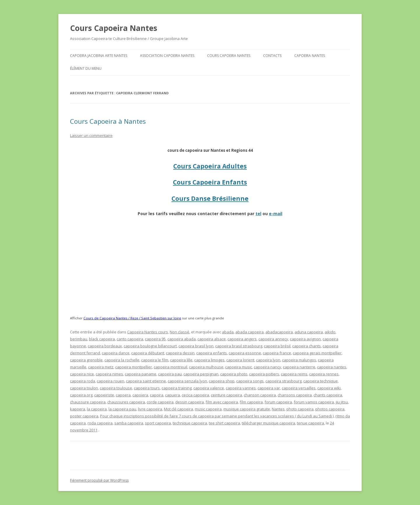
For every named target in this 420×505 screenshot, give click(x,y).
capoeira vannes (241, 388)
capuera (173, 395)
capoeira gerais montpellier (317, 353)
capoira (157, 395)
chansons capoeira (295, 395)
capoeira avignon (305, 339)
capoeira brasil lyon (196, 346)
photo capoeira (300, 409)
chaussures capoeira (126, 402)
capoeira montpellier (134, 367)
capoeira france (277, 353)
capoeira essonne (245, 353)
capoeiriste (104, 395)
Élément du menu (86, 68)
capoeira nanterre (299, 367)
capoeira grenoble (86, 360)
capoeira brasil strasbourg (239, 346)
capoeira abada (182, 339)
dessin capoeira (190, 402)
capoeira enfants (212, 353)
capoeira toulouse (116, 388)
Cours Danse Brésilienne (210, 198)
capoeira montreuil (170, 367)
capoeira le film (155, 360)
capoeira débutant (148, 353)
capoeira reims (294, 374)
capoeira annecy (273, 339)
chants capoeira (328, 395)
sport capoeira (158, 423)
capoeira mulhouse (206, 367)
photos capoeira (330, 409)
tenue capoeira (310, 423)
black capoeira (102, 339)
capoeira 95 (155, 339)
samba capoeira (129, 423)
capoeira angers (242, 339)
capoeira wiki (329, 388)
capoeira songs (250, 381)
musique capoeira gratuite (247, 409)
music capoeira (208, 409)
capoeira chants (307, 346)
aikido (330, 332)
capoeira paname (141, 374)
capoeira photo (234, 374)
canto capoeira (130, 339)
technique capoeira (190, 423)
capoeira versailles (299, 388)
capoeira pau (170, 374)
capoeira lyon (268, 360)
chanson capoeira (260, 395)
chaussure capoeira (88, 402)
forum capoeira (278, 402)
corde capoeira (160, 402)
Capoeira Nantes (310, 56)
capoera (123, 395)
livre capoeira (150, 409)
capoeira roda (83, 381)
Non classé (180, 332)
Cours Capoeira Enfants (210, 182)
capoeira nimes (109, 374)
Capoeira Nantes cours (148, 332)
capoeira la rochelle (122, 360)
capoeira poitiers (264, 374)
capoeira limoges (209, 360)
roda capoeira (100, 423)
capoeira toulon (84, 388)
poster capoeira (84, 416)
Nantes (278, 409)
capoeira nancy (267, 367)
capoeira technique (321, 381)
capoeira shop (222, 381)
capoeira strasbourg (283, 381)
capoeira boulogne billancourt (150, 346)
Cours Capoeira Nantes (114, 28)
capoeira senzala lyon (187, 381)
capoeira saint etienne (146, 381)
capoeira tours (147, 388)
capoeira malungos (299, 360)
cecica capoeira (195, 395)
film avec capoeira (222, 402)
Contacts (272, 56)
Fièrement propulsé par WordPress (99, 480)
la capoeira (97, 409)
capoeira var (269, 388)
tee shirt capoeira (224, 423)
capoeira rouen (111, 381)
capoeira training (177, 388)
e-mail (276, 214)
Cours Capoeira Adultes (210, 166)
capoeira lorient (240, 360)
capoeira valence (209, 388)
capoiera (140, 395)
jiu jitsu (342, 402)
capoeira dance (116, 353)
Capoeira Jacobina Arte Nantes (99, 56)
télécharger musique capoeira (268, 423)
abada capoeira (250, 332)
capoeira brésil (277, 346)
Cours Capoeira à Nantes (108, 121)
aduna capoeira (309, 332)
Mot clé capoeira (178, 409)
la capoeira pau (122, 409)
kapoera (78, 409)
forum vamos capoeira (314, 402)
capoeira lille (181, 360)
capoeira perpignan (201, 374)
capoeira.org (81, 395)
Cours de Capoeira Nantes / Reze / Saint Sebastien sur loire (132, 318)
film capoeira (251, 402)
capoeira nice (82, 374)
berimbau (79, 339)
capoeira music (239, 367)
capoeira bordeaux (105, 346)
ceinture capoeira (226, 395)
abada (228, 332)
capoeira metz (101, 367)
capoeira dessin (180, 353)
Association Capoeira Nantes (167, 56)
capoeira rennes (324, 374)
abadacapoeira (279, 332)
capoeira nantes (332, 367)
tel (258, 214)
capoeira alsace (212, 339)
